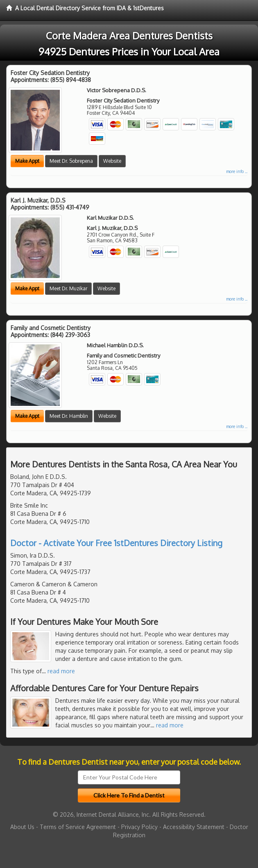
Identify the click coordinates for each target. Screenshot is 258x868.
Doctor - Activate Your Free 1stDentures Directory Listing (116, 543)
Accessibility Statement (194, 827)
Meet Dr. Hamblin (69, 416)
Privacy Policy (139, 827)
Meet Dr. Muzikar (68, 288)
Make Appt (27, 161)
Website (112, 161)
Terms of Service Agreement (78, 827)
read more (61, 671)
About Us (22, 827)
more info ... (237, 171)
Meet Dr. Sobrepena (71, 161)
